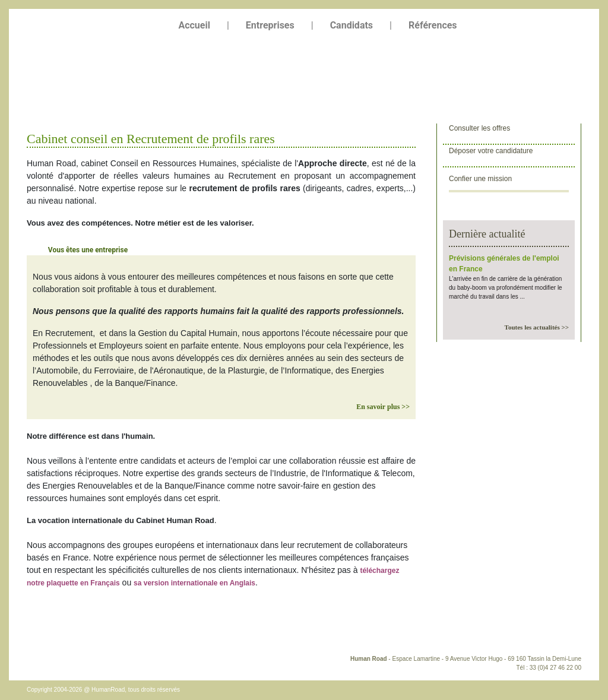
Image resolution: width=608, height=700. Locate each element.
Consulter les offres (479, 130)
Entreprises (270, 25)
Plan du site (137, 634)
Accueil (194, 25)
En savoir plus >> (383, 407)
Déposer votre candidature (491, 153)
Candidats (351, 25)
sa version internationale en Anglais (194, 583)
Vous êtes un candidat (210, 250)
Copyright (214, 634)
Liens (177, 634)
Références (433, 25)
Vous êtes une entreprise (88, 250)
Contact (44, 634)
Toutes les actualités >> (537, 327)
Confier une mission (480, 179)
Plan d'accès (88, 634)
